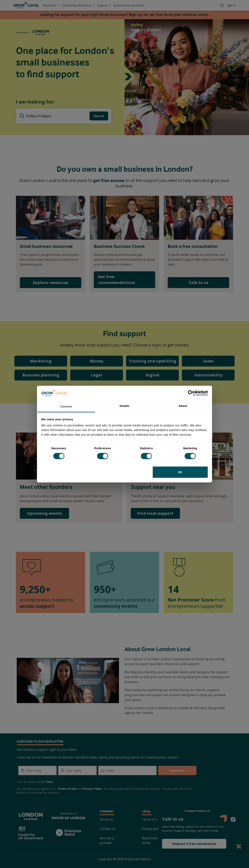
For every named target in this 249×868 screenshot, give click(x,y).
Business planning (41, 375)
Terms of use (152, 819)
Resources (51, 5)
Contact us (107, 829)
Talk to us (198, 283)
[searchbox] (58, 116)
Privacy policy (152, 829)
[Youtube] (224, 819)
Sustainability (208, 375)
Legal (97, 375)
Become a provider (107, 840)
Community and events (78, 5)
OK (180, 472)
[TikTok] (233, 819)
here (50, 782)
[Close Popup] (239, 846)
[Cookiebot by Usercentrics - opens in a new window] (191, 393)
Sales (208, 361)
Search (99, 116)
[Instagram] (205, 819)
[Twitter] (186, 819)
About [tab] (183, 406)
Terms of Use (67, 789)
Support (104, 5)
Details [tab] (124, 406)
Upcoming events (45, 513)
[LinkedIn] (214, 819)
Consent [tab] (66, 406)
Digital (153, 375)
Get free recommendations (116, 280)
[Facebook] (196, 819)
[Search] (222, 5)
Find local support (155, 513)
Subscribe (177, 770)
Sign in (231, 5)
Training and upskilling (152, 361)
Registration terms (151, 840)
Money (97, 361)
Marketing (41, 361)
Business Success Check (129, 5)
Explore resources (51, 283)
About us (106, 819)
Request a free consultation (194, 844)
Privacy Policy (92, 789)
